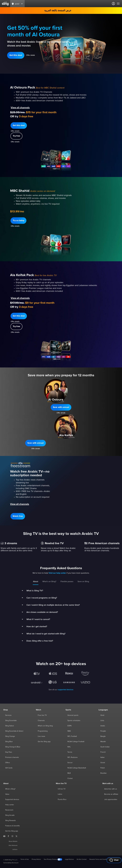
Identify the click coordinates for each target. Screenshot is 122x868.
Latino (60, 794)
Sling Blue (9, 742)
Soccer (70, 763)
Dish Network (13, 846)
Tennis (70, 752)
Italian (103, 757)
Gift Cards (9, 768)
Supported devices (12, 799)
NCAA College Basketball (77, 768)
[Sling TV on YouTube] (4, 836)
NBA (69, 731)
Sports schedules (74, 721)
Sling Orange (10, 736)
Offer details (31, 55)
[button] (16, 55)
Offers (8, 763)
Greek (103, 763)
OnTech (15, 850)
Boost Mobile (13, 841)
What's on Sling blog (45, 726)
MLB (69, 773)
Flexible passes (67, 581)
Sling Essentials (11, 721)
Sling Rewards (10, 821)
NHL (69, 747)
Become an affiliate (111, 794)
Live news (41, 736)
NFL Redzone (72, 757)
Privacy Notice (36, 859)
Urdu (102, 721)
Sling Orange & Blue (13, 747)
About (36, 581)
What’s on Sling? (49, 581)
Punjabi (103, 731)
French (103, 752)
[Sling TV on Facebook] (8, 836)
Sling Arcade (10, 815)
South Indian (105, 747)
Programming (43, 731)
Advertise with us (111, 789)
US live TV (62, 789)
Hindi (102, 715)
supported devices (66, 690)
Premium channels (12, 757)
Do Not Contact (82, 859)
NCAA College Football (76, 742)
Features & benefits (13, 826)
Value (7, 794)
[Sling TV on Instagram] (12, 836)
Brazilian (104, 773)
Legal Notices (69, 859)
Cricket (70, 778)
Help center (10, 805)
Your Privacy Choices (53, 859)
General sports (73, 715)
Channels (41, 721)
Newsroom (9, 810)
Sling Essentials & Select (14, 731)
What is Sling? (10, 789)
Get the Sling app (44, 742)
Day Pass (9, 752)
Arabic (103, 726)
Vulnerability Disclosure (11, 863)
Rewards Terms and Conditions (99, 859)
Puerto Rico (62, 799)
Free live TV (42, 715)
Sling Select (10, 726)
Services (8, 715)
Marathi (103, 742)
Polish (103, 768)
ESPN (69, 726)
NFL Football (72, 736)
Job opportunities (111, 799)
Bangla (103, 736)
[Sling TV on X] (16, 836)
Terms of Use (25, 859)
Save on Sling (83, 581)
